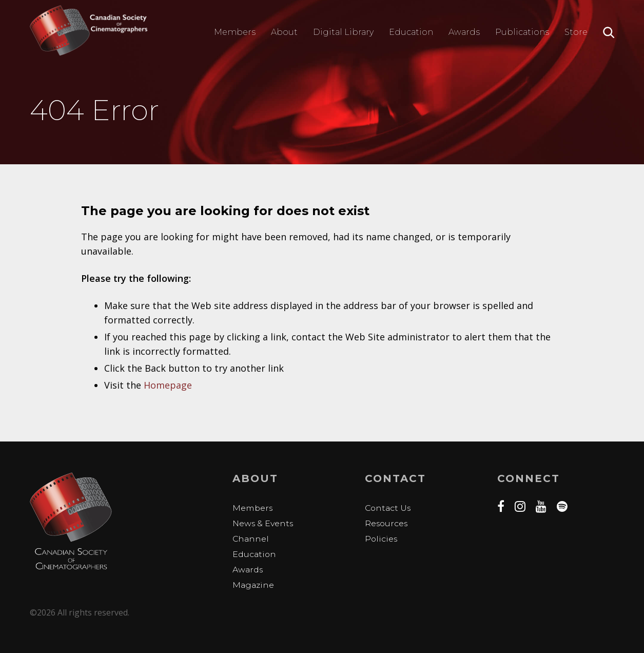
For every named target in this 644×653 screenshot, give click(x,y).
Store (576, 32)
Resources (387, 523)
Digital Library (343, 32)
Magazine (254, 584)
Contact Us (389, 507)
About (284, 32)
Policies (382, 538)
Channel (251, 538)
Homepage (168, 385)
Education (411, 32)
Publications (522, 32)
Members (235, 32)
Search (609, 33)
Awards (464, 32)
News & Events (263, 523)
